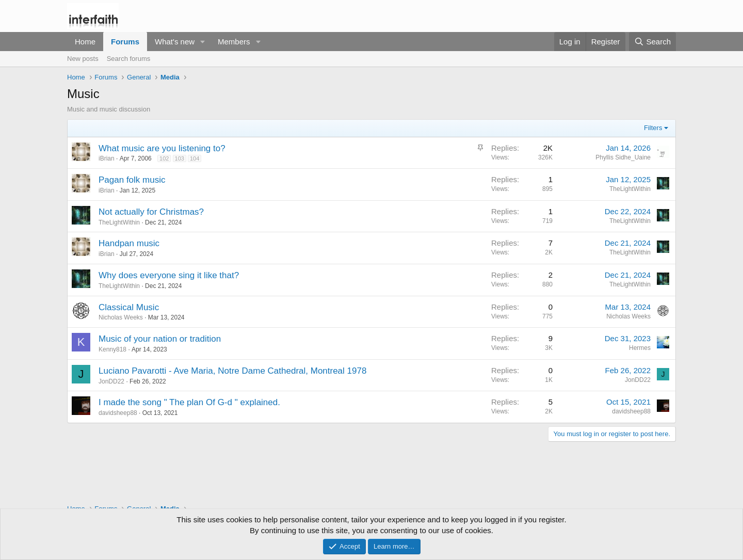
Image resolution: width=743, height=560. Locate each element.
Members (234, 42)
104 (195, 158)
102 (164, 158)
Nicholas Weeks (121, 317)
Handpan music (129, 243)
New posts (83, 59)
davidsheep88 (118, 413)
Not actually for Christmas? (151, 212)
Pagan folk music (132, 180)
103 (180, 158)
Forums (125, 42)
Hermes (640, 348)
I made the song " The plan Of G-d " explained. (189, 402)
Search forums (129, 59)
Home (85, 42)
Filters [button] (653, 128)
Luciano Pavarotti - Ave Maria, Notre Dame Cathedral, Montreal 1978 (232, 371)
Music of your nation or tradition (160, 339)
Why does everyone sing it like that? (169, 275)
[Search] (652, 42)
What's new (175, 42)
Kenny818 (112, 349)
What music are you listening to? (162, 148)
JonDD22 (111, 381)
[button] (203, 42)
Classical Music (129, 307)
